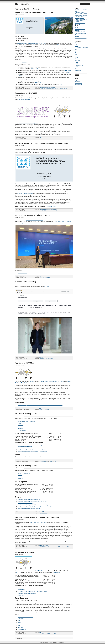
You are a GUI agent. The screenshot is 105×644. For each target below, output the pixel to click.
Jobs (76, 54)
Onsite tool (20, 425)
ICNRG (43, 513)
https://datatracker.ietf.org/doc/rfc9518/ (27, 593)
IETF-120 (19, 572)
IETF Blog (46, 287)
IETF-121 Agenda (22, 431)
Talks (77, 67)
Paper (33, 69)
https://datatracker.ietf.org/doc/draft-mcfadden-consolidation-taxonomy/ (34, 450)
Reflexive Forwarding (62, 547)
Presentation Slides (22, 273)
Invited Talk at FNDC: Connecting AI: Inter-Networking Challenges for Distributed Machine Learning (81, 19)
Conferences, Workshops (81, 33)
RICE (68, 547)
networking (56, 211)
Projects (77, 36)
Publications (46, 545)
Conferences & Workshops (44, 87)
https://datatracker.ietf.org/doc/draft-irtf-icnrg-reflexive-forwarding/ (33, 505)
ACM (41, 211)
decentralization (43, 461)
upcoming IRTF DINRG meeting (40, 571)
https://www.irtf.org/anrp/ (24, 99)
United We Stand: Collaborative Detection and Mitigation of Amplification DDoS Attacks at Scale (32, 446)
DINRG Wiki (21, 429)
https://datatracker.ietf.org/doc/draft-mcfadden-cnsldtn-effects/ (32, 452)
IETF (40, 357)
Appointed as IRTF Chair (25, 363)
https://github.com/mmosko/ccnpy (26, 503)
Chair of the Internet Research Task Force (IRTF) (52, 381)
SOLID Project (21, 595)
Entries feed (78, 82)
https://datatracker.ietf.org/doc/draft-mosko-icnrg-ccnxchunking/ (33, 501)
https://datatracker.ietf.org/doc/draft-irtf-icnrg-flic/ (29, 499)
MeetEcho (20, 423)
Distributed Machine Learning (51, 89)
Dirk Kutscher (22, 4)
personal (77, 56)
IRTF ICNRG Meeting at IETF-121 (28, 466)
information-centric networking (51, 547)
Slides (36, 69)
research (51, 358)
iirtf (45, 358)
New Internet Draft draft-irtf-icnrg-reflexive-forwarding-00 (37, 517)
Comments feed (79, 83)
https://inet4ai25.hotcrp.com (52, 206)
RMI (36, 548)
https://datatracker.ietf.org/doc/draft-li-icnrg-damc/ (29, 509)
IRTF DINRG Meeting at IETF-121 (28, 414)
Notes (19, 427)
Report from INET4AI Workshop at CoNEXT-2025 (34, 13)
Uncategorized (78, 70)
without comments (19, 15)
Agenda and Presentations (24, 473)
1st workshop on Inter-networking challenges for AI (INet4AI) (32, 43)
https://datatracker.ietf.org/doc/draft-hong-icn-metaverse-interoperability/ (35, 507)
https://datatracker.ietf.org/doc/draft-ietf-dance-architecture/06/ (32, 591)
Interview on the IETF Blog (25, 282)
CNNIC (41, 277)
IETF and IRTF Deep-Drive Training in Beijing (33, 215)
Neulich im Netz (79, 65)
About (76, 28)
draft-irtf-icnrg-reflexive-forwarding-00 (38, 522)
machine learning (63, 89)
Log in (76, 80)
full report (24, 62)
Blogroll (77, 43)
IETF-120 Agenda (22, 629)
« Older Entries (19, 638)
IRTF (58, 45)
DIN (48, 461)
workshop (61, 211)
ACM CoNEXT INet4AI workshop (25, 194)
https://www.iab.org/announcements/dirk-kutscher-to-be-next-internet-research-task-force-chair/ (40, 405)
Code (76, 35)
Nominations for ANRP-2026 (26, 93)
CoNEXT (43, 89)
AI (40, 89)
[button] (44, 25)
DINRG (50, 461)
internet (47, 358)
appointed (32, 381)
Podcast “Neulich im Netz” (81, 38)
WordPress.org (78, 85)
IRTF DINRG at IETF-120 (24, 552)
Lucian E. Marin (53, 642)
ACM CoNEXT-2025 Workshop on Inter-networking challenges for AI (42, 143)
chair (41, 358)
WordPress (64, 642)
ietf (44, 277)
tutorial (49, 277)
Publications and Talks (80, 32)
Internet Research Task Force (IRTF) (35, 220)
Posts (56, 209)
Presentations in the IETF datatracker (26, 421)
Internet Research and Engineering (80, 30)
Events (51, 87)
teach (76, 69)
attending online (56, 572)
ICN (41, 513)
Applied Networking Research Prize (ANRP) (27, 123)
